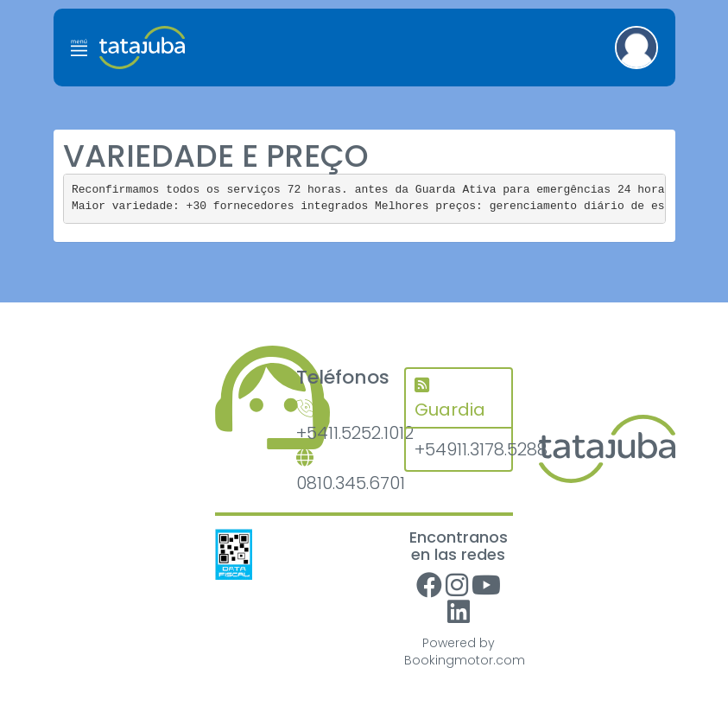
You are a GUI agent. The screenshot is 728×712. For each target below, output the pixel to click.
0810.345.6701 (337, 472)
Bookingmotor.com (465, 660)
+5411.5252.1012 (337, 423)
